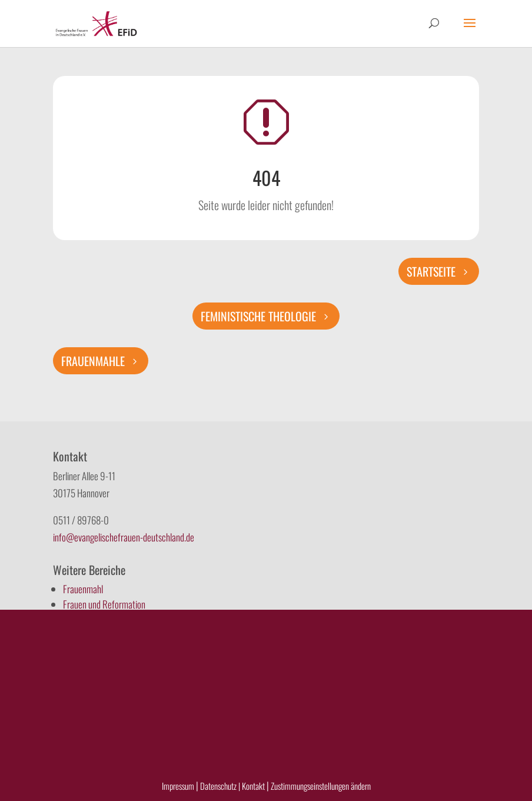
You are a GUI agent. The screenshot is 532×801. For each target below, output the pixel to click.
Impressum (178, 786)
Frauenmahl (83, 589)
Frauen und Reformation (104, 604)
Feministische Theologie (258, 316)
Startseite (431, 271)
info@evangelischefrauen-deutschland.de (124, 537)
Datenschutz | (220, 786)
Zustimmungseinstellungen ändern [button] (321, 786)
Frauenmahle (93, 361)
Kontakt (254, 786)
